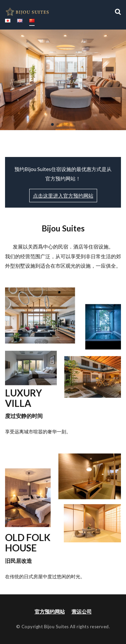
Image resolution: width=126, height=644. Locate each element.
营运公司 (82, 611)
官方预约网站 (50, 611)
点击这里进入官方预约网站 (63, 196)
